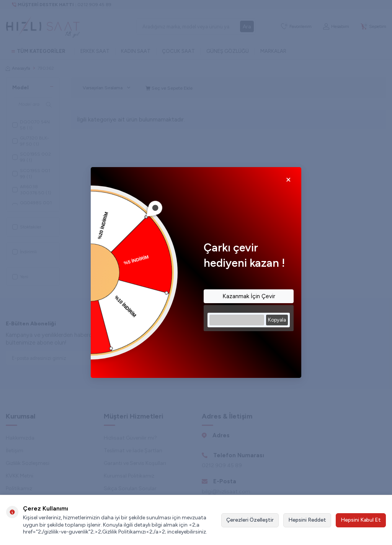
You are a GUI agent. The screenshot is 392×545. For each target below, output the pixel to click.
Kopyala (277, 320)
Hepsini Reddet (307, 520)
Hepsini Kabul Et (361, 520)
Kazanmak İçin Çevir (249, 296)
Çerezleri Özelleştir (250, 520)
